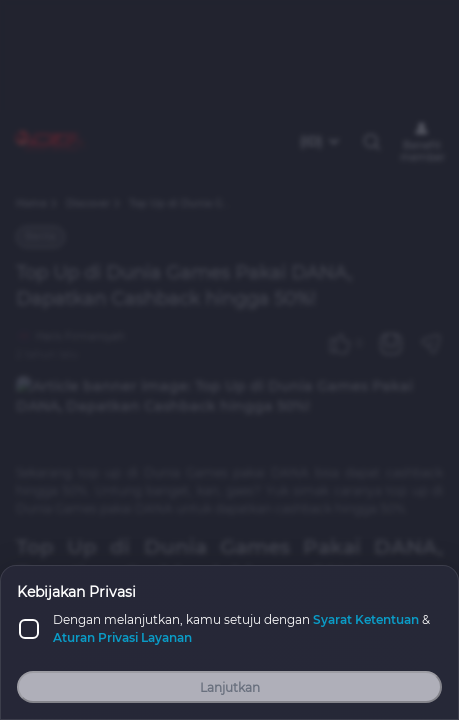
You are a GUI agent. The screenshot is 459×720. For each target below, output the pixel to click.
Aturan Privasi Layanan (122, 637)
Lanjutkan (230, 687)
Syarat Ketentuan (366, 619)
